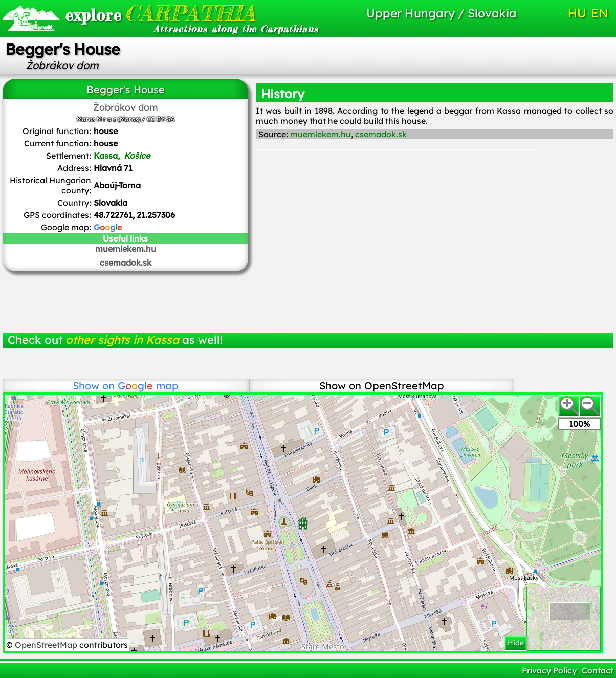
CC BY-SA (161, 119)
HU (577, 13)
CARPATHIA (157, 13)
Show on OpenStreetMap (382, 386)
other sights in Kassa (122, 340)
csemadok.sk (126, 263)
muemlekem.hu (126, 249)
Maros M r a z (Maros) (108, 119)
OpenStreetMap (47, 645)
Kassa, (123, 156)
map (148, 386)
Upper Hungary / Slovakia (442, 13)
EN (600, 13)
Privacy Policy (549, 670)
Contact (598, 670)
